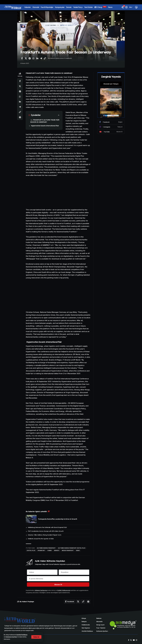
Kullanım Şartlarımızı (41, 590)
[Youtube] (111, 131)
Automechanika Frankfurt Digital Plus (72, 548)
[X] (131, 640)
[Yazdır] (20, 117)
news (78, 550)
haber (50, 550)
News (25, 47)
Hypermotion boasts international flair (45, 126)
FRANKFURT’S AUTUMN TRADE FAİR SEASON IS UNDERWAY (45, 121)
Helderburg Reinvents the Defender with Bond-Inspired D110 (47, 527)
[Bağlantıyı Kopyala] (45, 58)
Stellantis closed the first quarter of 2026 (41, 539)
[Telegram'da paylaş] (41, 58)
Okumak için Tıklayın (111, 84)
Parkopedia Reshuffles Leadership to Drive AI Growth (58, 519)
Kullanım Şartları (12, 637)
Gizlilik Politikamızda (64, 590)
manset (57, 550)
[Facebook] (111, 122)
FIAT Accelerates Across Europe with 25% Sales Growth (46, 531)
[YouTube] (134, 640)
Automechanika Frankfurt (46, 548)
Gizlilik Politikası (22, 635)
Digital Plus (31, 550)
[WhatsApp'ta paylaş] (33, 58)
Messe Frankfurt (68, 550)
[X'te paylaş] (26, 58)
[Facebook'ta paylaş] (22, 58)
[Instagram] (111, 127)
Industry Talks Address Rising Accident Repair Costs (45, 535)
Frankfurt (41, 550)
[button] (36, 637)
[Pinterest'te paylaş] (30, 58)
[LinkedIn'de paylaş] (37, 58)
